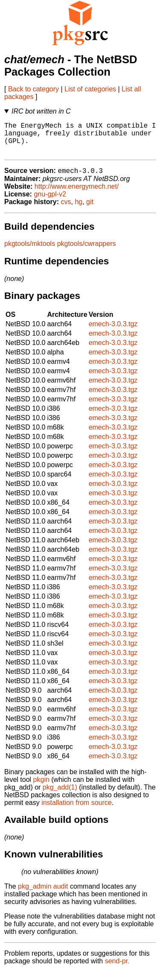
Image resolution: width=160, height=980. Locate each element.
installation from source (77, 811)
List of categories (90, 89)
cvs (66, 210)
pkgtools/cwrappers (87, 252)
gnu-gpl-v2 (50, 202)
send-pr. (117, 969)
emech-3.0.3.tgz (113, 332)
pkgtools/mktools (30, 252)
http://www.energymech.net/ (77, 195)
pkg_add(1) (60, 795)
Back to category (33, 89)
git (90, 210)
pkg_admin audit (43, 894)
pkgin (41, 788)
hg (79, 210)
